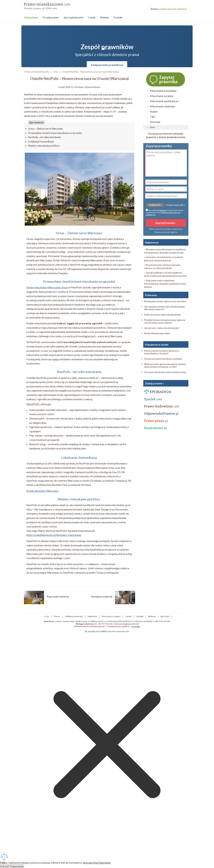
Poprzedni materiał (58, 596)
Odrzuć (5, 866)
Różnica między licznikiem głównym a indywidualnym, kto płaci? (162, 352)
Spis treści (165, 616)
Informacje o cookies (111, 616)
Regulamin (162, 210)
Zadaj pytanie (31, 17)
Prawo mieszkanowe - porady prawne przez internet (48, 5)
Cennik (92, 17)
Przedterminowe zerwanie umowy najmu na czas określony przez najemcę (165, 321)
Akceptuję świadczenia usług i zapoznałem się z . (164, 212)
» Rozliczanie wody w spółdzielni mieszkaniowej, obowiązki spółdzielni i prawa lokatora (165, 284)
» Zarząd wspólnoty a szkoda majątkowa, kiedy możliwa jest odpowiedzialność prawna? (166, 274)
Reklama (104, 17)
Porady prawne (51, 17)
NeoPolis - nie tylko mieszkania (44, 137)
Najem (154, 111)
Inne (152, 127)
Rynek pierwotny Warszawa (42, 491)
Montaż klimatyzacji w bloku (157, 333)
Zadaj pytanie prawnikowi (107, 65)
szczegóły (136, 626)
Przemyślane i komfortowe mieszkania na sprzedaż (55, 133)
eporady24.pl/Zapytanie (97, 863)
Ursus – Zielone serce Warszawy (45, 129)
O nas (47, 616)
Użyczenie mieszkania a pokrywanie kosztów (165, 372)
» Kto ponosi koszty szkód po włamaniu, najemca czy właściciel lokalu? (162, 267)
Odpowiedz (17, 866)
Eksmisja (155, 122)
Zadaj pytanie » (154, 383)
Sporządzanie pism (74, 17)
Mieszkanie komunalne (163, 91)
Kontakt (118, 17)
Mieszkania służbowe (162, 106)
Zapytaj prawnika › (166, 79)
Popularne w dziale (157, 344)
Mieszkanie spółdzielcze (164, 101)
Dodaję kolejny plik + (175, 205)
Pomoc (57, 616)
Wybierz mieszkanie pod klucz (44, 146)
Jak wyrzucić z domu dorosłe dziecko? (162, 328)
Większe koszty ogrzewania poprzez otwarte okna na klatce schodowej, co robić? (165, 365)
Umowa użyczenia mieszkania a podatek (163, 359)
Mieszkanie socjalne (162, 96)
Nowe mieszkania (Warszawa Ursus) (47, 287)
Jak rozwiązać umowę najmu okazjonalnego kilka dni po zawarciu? (164, 308)
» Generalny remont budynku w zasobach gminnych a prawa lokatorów (164, 259)
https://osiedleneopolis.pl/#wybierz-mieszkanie (54, 535)
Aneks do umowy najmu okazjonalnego (162, 315)
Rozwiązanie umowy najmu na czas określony (165, 301)
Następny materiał (102, 596)
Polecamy (151, 295)
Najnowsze (152, 242)
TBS (152, 117)
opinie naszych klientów (169, 9)
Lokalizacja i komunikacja (41, 142)
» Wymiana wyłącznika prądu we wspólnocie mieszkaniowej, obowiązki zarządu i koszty (165, 251)
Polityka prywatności (74, 616)
